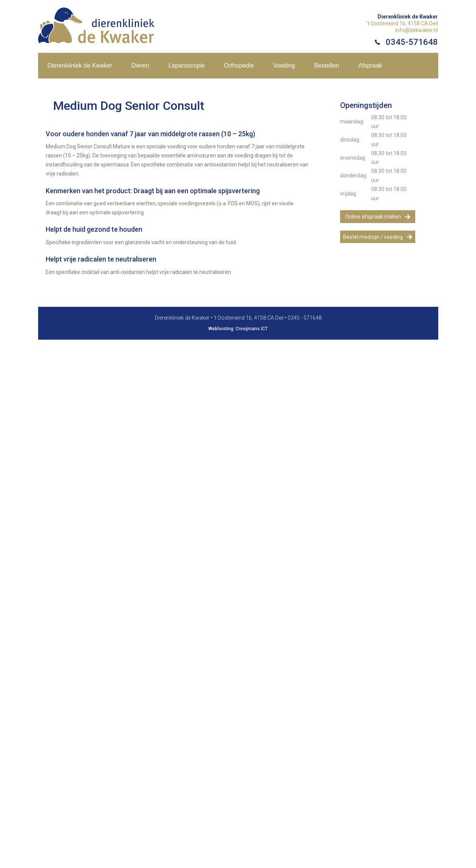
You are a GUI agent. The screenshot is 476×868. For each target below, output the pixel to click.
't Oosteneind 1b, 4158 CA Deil (402, 23)
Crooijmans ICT (252, 329)
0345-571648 (412, 42)
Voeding (284, 65)
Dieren (140, 65)
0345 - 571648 (305, 318)
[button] (378, 216)
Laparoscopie (186, 65)
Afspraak (370, 65)
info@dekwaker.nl (417, 30)
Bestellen (327, 65)
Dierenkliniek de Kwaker (80, 65)
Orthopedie (239, 65)
